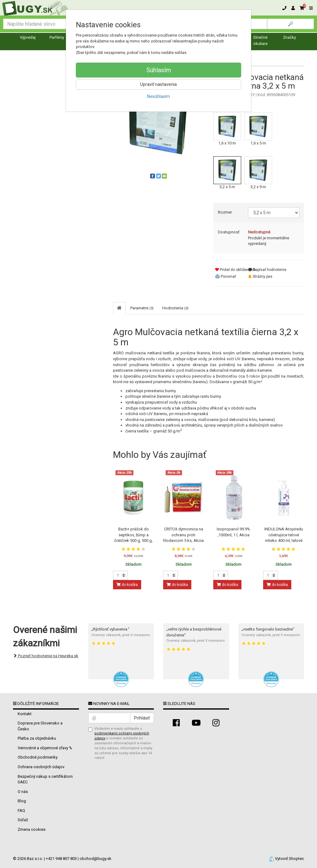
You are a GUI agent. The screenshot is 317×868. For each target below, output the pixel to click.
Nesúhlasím (158, 96)
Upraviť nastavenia (158, 84)
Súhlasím (159, 70)
